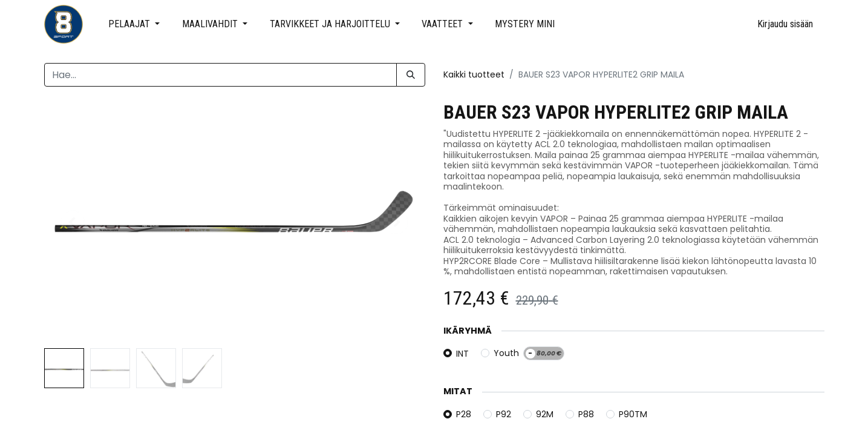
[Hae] (411, 75)
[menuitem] (525, 24)
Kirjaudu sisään (785, 24)
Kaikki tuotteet (474, 74)
